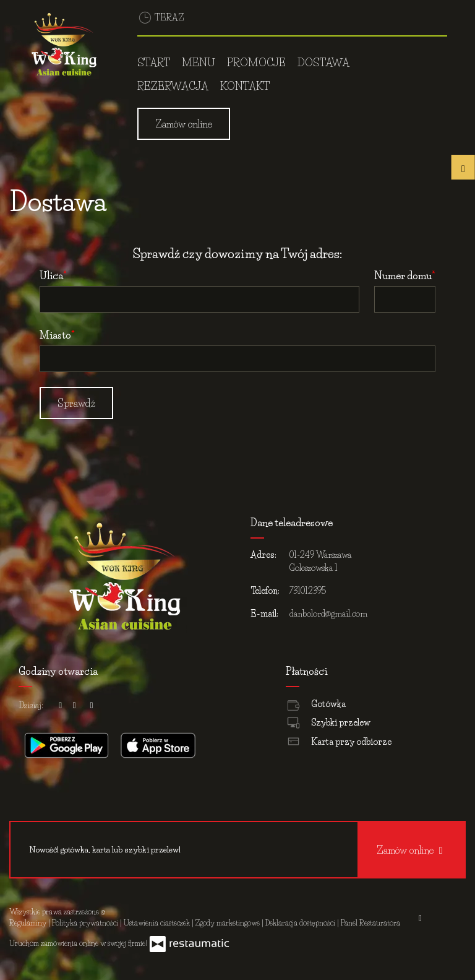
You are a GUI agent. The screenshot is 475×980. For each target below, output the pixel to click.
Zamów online (184, 124)
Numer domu (403, 275)
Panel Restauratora (370, 923)
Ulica (51, 275)
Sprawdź (76, 403)
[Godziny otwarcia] (92, 705)
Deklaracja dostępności (301, 923)
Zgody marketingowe (229, 923)
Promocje (256, 62)
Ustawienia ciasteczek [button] (158, 923)
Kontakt (245, 86)
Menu (199, 62)
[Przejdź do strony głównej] (64, 46)
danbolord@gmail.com (328, 614)
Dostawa (323, 62)
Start (154, 62)
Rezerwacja (173, 86)
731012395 (308, 591)
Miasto (55, 335)
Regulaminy (29, 923)
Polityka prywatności (86, 923)
